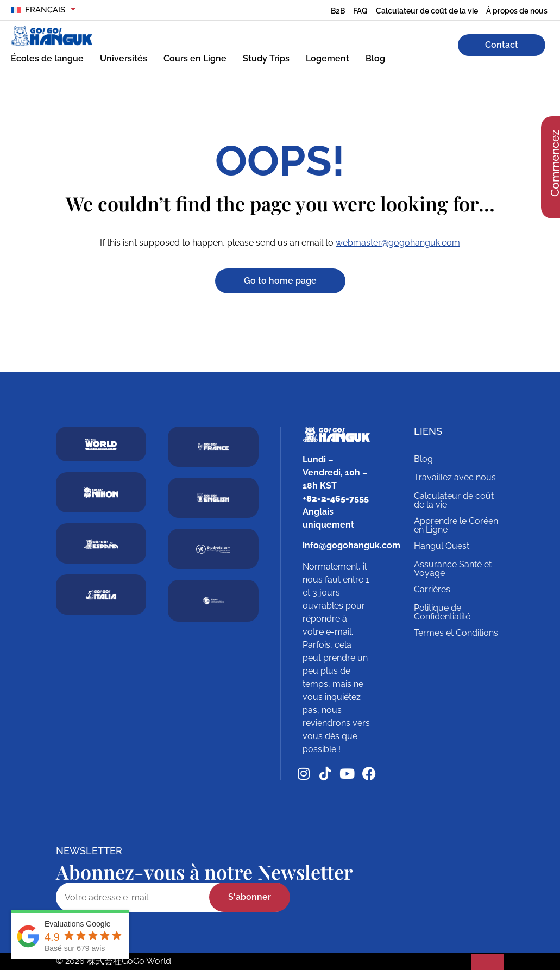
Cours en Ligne (195, 58)
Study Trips (266, 58)
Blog (375, 58)
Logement (328, 58)
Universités (124, 58)
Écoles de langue (47, 58)
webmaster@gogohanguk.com (398, 243)
